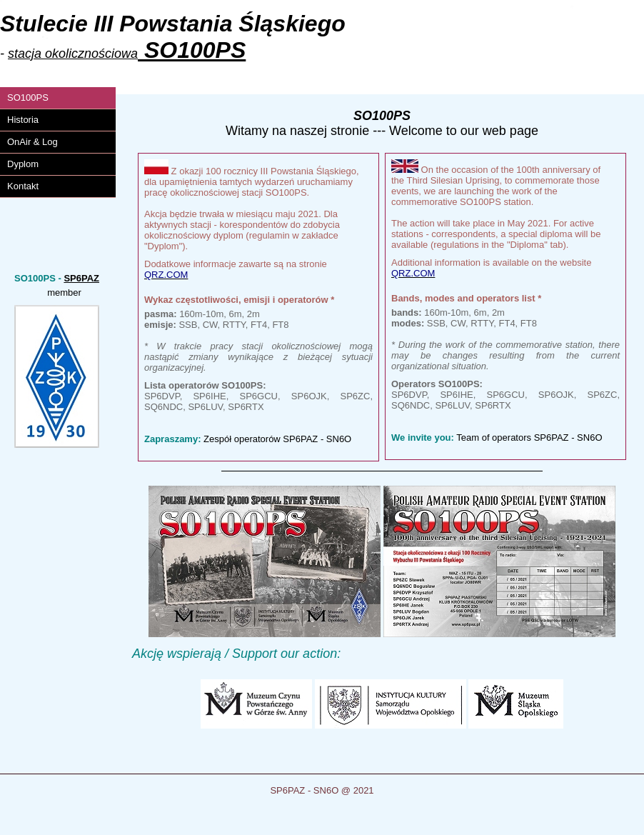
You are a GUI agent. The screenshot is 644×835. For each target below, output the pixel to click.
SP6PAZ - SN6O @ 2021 (322, 790)
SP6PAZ (81, 278)
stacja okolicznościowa (73, 54)
